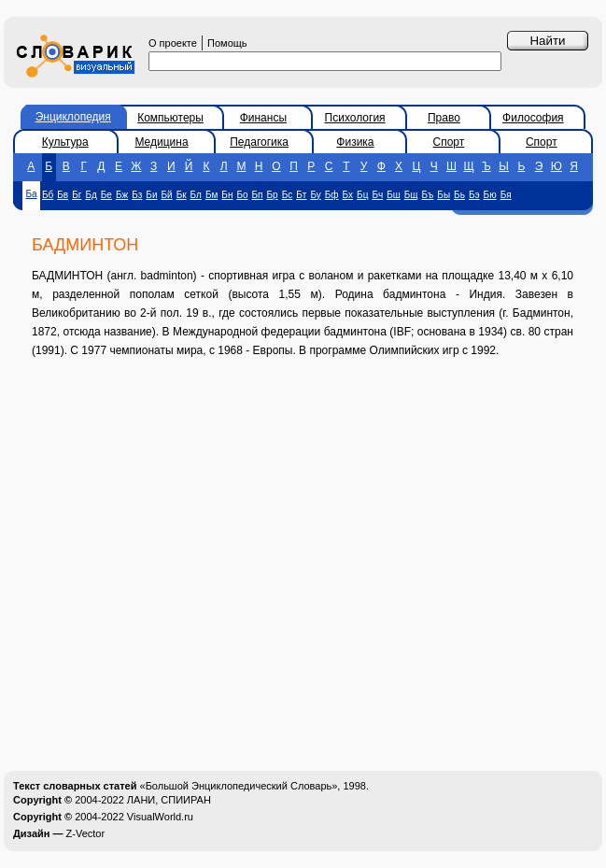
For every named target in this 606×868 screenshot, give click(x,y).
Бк (182, 195)
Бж (122, 195)
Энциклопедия (73, 117)
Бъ (428, 195)
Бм (211, 195)
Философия (533, 118)
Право (444, 118)
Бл (196, 195)
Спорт (449, 142)
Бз (137, 195)
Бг (77, 195)
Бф (332, 195)
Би (151, 195)
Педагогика (259, 142)
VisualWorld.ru (160, 817)
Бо (242, 195)
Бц (362, 195)
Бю (490, 195)
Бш (394, 195)
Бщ (411, 195)
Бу (315, 195)
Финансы (263, 118)
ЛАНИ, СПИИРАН (169, 800)
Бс (288, 195)
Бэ (474, 195)
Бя (506, 195)
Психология (355, 118)
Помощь (227, 43)
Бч (377, 195)
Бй (167, 195)
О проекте (173, 43)
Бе (106, 195)
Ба (31, 194)
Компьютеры (170, 118)
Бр (273, 195)
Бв (63, 195)
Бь (459, 195)
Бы (444, 195)
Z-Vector (86, 833)
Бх (348, 195)
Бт (301, 195)
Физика (355, 142)
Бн (227, 195)
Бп (258, 195)
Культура (65, 142)
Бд (91, 195)
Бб (48, 195)
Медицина (161, 142)
